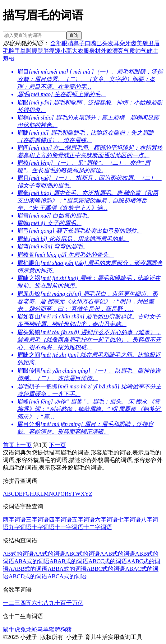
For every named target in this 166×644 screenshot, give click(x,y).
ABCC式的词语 (108, 561)
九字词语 (20, 527)
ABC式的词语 (82, 554)
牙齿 (131, 43)
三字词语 (37, 520)
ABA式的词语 (32, 561)
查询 (74, 35)
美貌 (142, 43)
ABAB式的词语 (69, 561)
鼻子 (79, 43)
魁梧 (9, 58)
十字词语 (43, 527)
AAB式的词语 (117, 554)
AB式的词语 (18, 554)
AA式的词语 (49, 554)
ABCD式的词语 (28, 576)
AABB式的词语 (28, 569)
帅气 (141, 51)
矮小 (60, 51)
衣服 (83, 51)
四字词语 (60, 520)
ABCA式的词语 (67, 576)
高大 (72, 51)
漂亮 (118, 51)
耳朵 (119, 43)
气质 (129, 51)
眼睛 (68, 43)
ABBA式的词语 (67, 569)
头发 (108, 43)
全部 (56, 43)
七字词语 (129, 520)
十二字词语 (98, 527)
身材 (95, 51)
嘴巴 (96, 43)
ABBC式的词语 (106, 569)
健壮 (152, 51)
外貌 (106, 51)
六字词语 (106, 520)
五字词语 (83, 520)
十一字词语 (69, 527)
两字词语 (14, 520)
